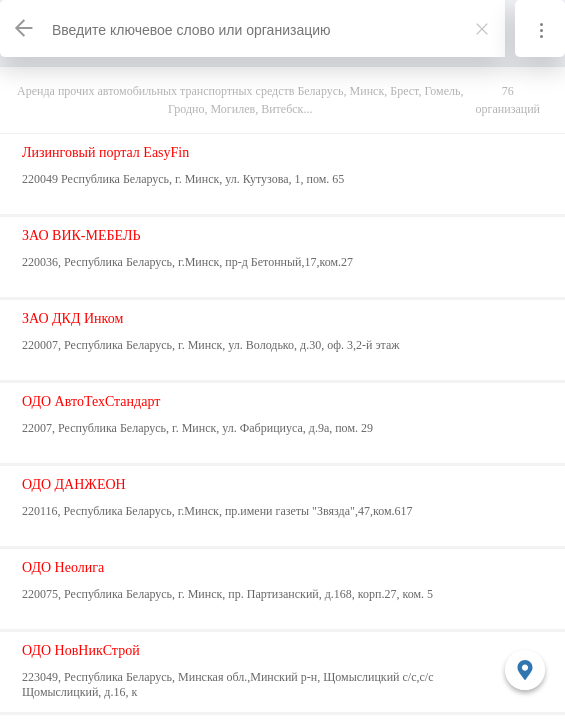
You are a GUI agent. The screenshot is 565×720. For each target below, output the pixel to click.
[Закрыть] (482, 29)
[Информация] (540, 28)
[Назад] (25, 28)
